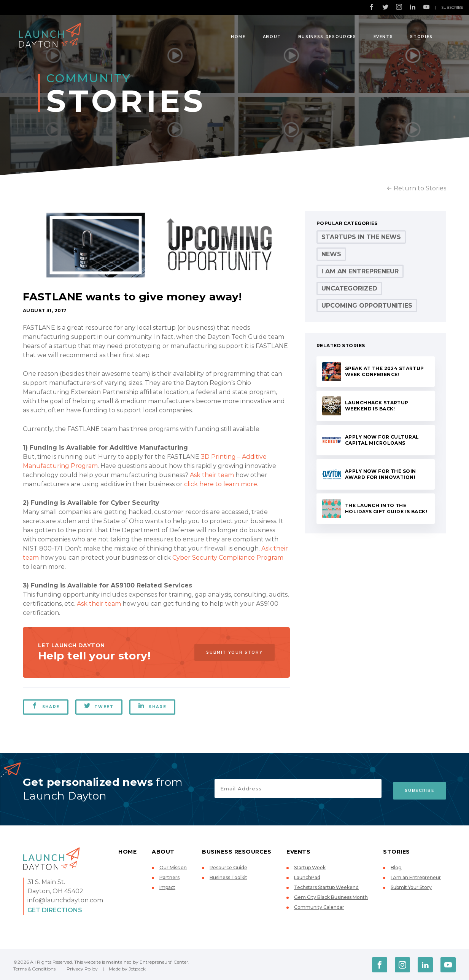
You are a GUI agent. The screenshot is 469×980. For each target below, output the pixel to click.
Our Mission (173, 867)
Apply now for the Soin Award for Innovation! (380, 474)
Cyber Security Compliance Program (228, 558)
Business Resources (327, 37)
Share (46, 706)
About (272, 37)
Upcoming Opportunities (367, 306)
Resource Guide (228, 867)
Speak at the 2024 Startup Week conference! (385, 371)
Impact (167, 887)
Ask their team (212, 475)
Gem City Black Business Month (331, 897)
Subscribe (452, 7)
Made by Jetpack (127, 969)
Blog (396, 867)
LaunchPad (307, 877)
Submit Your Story (231, 652)
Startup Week (310, 867)
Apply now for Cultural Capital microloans (382, 440)
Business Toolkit (228, 877)
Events (383, 37)
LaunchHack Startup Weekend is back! (377, 406)
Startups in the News (361, 237)
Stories (421, 37)
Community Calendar (319, 907)
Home (238, 37)
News (331, 254)
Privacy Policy (82, 969)
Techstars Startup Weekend (326, 887)
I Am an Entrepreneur (360, 271)
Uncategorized (349, 288)
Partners (169, 877)
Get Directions (55, 910)
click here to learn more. (221, 484)
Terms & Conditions (34, 969)
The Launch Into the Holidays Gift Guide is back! (386, 508)
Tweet (100, 706)
